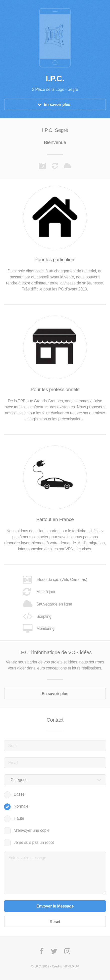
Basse (19, 794)
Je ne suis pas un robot (34, 842)
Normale (21, 806)
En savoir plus (57, 104)
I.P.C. (55, 79)
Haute (19, 818)
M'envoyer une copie (32, 830)
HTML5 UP (71, 966)
